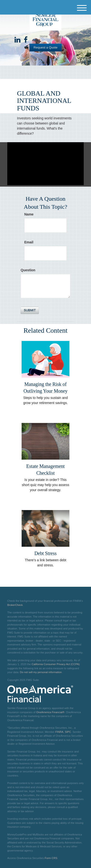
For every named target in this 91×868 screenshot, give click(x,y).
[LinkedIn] (17, 40)
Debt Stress (46, 553)
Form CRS (51, 858)
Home (44, 36)
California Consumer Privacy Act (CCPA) (56, 664)
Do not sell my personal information (41, 672)
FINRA (59, 732)
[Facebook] (26, 40)
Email (29, 242)
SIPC (68, 732)
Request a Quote (45, 47)
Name (29, 214)
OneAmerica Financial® (50, 712)
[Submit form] (30, 310)
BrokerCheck (15, 605)
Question (28, 270)
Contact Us (62, 36)
